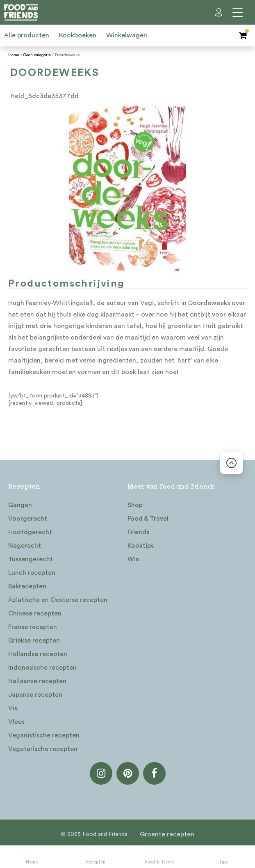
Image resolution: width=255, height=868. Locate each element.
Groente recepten (167, 834)
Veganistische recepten (44, 735)
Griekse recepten (34, 641)
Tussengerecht (31, 559)
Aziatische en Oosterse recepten (58, 600)
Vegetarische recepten (43, 749)
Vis (13, 708)
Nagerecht (25, 546)
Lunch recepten (32, 573)
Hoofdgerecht (30, 532)
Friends (138, 532)
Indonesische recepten (42, 668)
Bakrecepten (27, 586)
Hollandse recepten (38, 654)
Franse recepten (33, 627)
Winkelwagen (127, 35)
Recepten (96, 862)
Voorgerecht (28, 519)
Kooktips (141, 546)
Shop (135, 505)
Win (133, 559)
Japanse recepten (35, 695)
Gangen (20, 505)
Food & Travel (159, 862)
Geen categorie (37, 55)
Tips (223, 862)
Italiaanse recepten (37, 681)
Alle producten (27, 35)
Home (32, 862)
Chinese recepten (35, 613)
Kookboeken (78, 35)
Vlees (16, 722)
